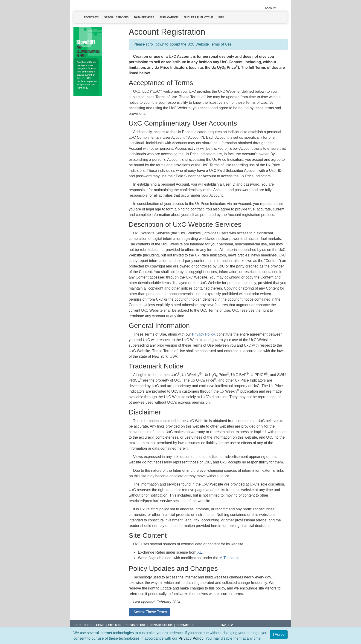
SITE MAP (115, 625)
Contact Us (185, 625)
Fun (221, 17)
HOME (100, 625)
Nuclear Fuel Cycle (198, 17)
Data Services (144, 17)
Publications (169, 17)
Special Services (116, 17)
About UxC (91, 17)
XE (200, 552)
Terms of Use (135, 625)
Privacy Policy (191, 638)
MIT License (229, 558)
